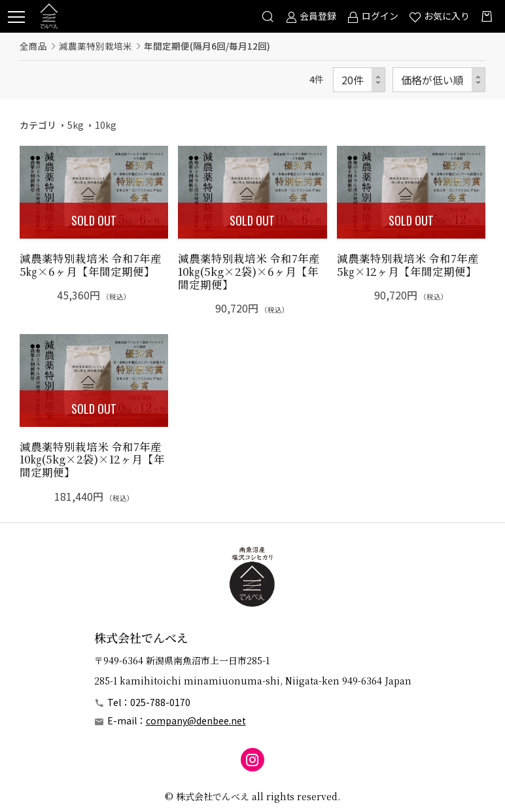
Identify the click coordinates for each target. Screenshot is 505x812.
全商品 (33, 46)
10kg (106, 125)
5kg (76, 125)
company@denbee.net (196, 720)
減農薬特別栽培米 (96, 46)
